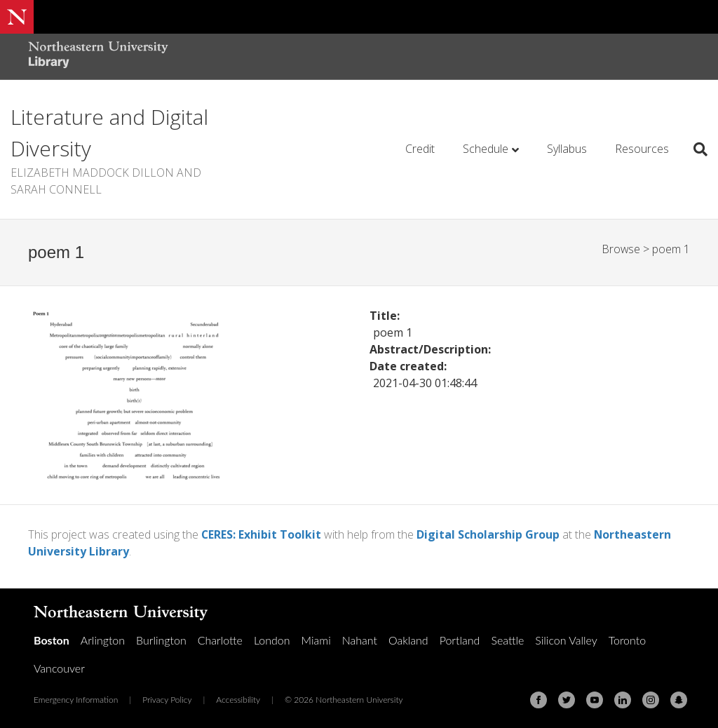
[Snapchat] (679, 699)
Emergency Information (76, 699)
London (272, 639)
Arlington (103, 639)
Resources (642, 149)
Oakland (408, 639)
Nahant (360, 639)
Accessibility (238, 699)
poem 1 (671, 249)
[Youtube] (595, 699)
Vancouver (59, 667)
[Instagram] (651, 699)
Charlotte (220, 639)
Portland (460, 639)
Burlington (161, 639)
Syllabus (567, 149)
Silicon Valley (566, 639)
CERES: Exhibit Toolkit (262, 534)
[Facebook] (538, 699)
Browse (621, 249)
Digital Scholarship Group (489, 534)
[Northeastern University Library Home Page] (98, 56)
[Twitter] (567, 699)
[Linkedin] (623, 699)
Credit (420, 149)
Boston (52, 639)
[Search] (695, 149)
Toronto (627, 639)
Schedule (486, 149)
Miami (316, 639)
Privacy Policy (167, 699)
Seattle (507, 639)
